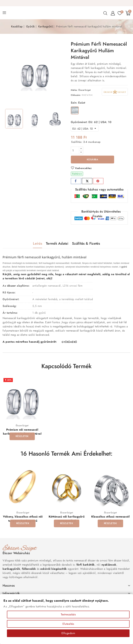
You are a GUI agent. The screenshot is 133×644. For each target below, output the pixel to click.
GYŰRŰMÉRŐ (69, 342)
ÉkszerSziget (85, 90)
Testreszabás (68, 614)
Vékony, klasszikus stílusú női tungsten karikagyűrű (23, 519)
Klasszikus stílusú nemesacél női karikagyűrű (110, 519)
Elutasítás (68, 624)
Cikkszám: (76, 95)
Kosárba (93, 160)
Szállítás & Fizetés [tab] (86, 244)
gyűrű (124, 267)
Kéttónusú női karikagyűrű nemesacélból (67, 519)
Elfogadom (68, 633)
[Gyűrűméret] (85, 128)
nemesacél (33, 257)
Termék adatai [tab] (57, 244)
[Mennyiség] (75, 150)
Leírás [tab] (37, 244)
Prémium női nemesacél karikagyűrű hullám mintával (22, 432)
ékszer (12, 286)
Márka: (74, 90)
